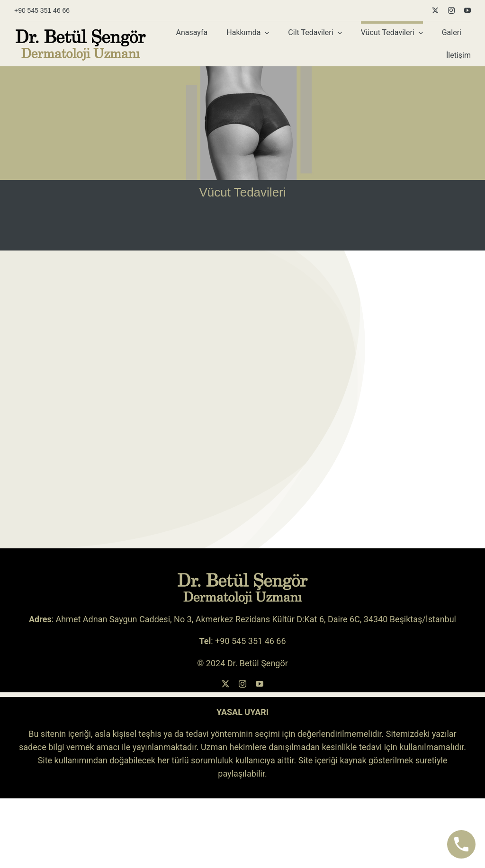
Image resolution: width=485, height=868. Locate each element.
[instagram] (451, 10)
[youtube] (467, 10)
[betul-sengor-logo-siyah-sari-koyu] (81, 32)
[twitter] (435, 10)
